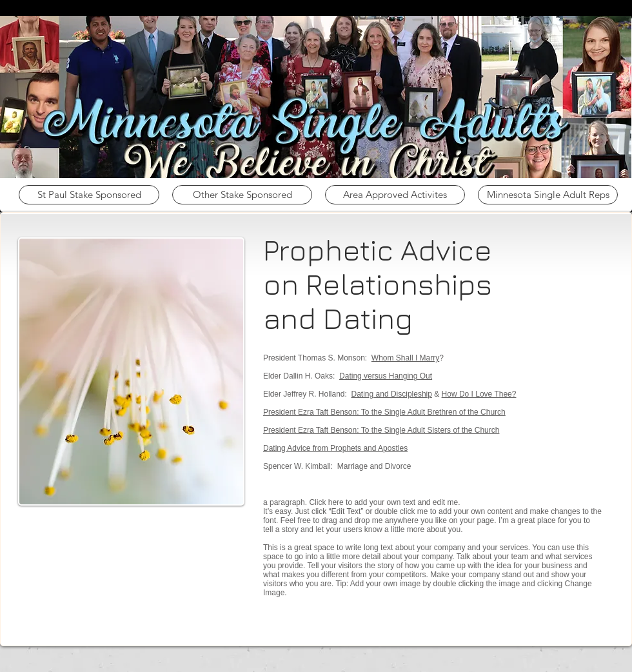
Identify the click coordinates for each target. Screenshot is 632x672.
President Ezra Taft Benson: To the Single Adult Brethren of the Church (384, 412)
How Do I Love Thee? (479, 394)
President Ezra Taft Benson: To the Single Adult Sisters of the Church (381, 430)
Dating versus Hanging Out (386, 376)
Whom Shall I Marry (405, 358)
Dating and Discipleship (392, 394)
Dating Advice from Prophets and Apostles (335, 448)
